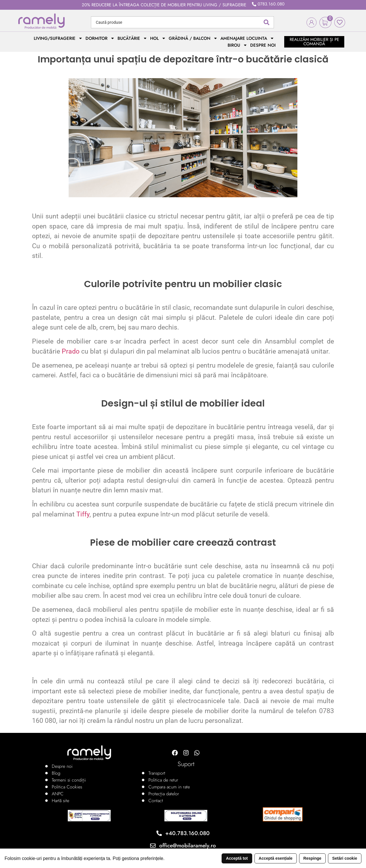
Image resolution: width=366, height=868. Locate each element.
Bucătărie (132, 38)
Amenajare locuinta (247, 38)
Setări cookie (345, 858)
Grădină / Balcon (193, 38)
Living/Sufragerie (58, 38)
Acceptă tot (237, 858)
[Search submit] (266, 22)
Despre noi (263, 45)
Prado (71, 351)
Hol (158, 38)
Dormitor (100, 38)
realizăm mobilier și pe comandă (314, 42)
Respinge (312, 858)
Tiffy (83, 514)
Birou (237, 45)
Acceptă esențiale (276, 858)
